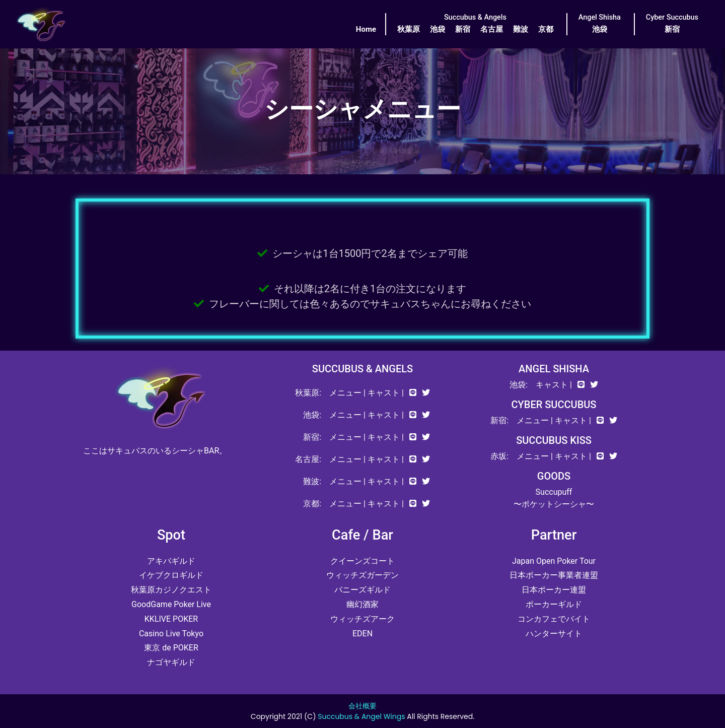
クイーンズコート (362, 561)
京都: (312, 504)
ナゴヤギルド (171, 662)
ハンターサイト (554, 634)
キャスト (384, 393)
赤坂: (499, 456)
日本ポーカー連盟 (554, 590)
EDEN (362, 634)
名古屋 (492, 29)
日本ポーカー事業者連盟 (554, 575)
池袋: (312, 415)
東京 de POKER (171, 648)
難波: (312, 481)
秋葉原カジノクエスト (171, 590)
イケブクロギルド (171, 575)
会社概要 (362, 706)
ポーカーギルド (554, 604)
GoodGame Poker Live (171, 604)
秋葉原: (308, 393)
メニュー (345, 393)
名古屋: (308, 459)
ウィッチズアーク (362, 619)
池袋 (438, 29)
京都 (546, 29)
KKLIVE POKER (171, 619)
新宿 (463, 29)
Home (366, 29)
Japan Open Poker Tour (554, 561)
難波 (521, 29)
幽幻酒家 (362, 604)
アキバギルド (171, 561)
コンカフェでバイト (554, 619)
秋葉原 (409, 29)
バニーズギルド (362, 590)
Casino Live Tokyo (171, 634)
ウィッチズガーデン (362, 575)
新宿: (312, 437)
